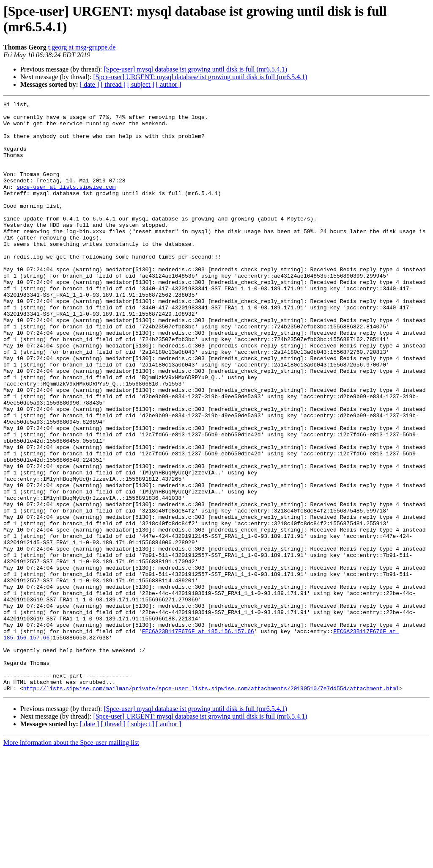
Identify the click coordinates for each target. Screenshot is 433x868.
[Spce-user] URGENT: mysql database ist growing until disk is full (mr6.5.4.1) (200, 77)
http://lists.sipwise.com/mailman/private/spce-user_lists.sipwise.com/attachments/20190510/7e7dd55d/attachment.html (211, 806)
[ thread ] (113, 84)
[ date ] (89, 84)
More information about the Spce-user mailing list (71, 861)
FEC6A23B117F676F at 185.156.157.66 (198, 738)
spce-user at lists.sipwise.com (66, 204)
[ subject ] (141, 84)
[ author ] (169, 84)
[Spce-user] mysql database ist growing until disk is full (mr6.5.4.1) (195, 69)
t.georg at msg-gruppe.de (82, 47)
